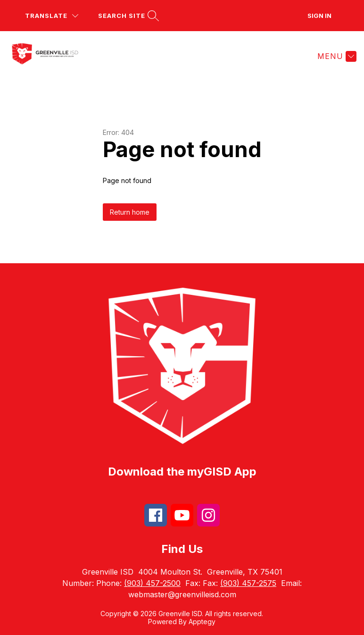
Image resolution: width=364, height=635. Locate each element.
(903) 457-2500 (152, 583)
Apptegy (202, 622)
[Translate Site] (52, 16)
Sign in (319, 16)
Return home (130, 212)
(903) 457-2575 (248, 583)
